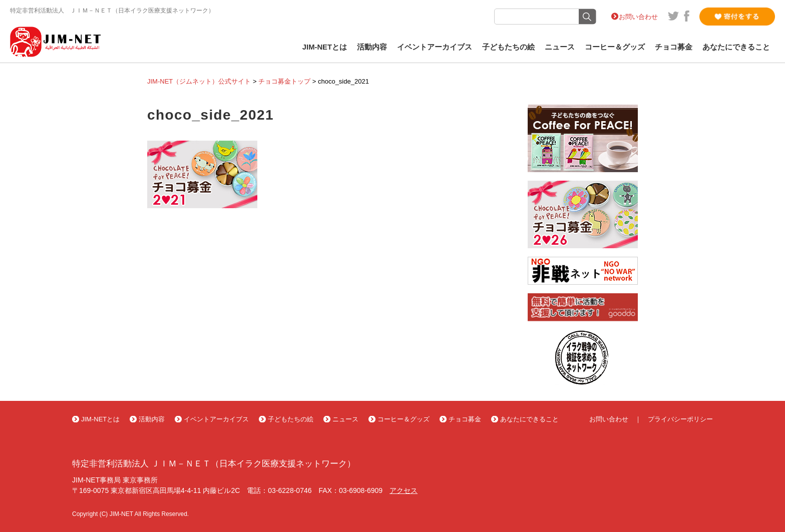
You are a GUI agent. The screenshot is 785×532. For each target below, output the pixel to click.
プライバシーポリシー (680, 419)
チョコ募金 (674, 47)
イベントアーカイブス (435, 47)
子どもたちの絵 (508, 47)
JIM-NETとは (325, 47)
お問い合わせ (638, 17)
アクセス (404, 490)
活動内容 (372, 47)
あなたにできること (736, 47)
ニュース (560, 47)
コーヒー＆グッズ (615, 47)
